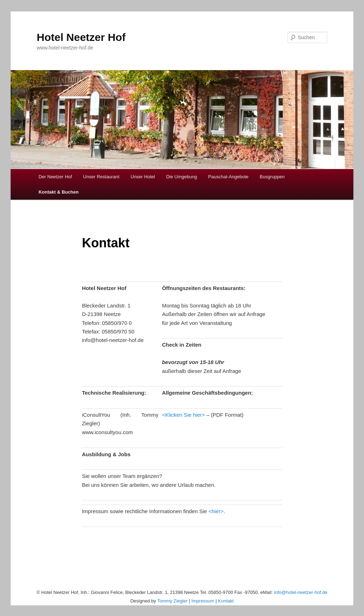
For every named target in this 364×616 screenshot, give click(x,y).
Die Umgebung (181, 177)
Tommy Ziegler (173, 601)
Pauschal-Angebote (228, 177)
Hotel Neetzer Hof (81, 37)
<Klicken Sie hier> (184, 415)
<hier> (216, 511)
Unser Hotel (143, 177)
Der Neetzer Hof (55, 177)
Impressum (203, 601)
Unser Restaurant (101, 177)
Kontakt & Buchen (58, 192)
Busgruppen (272, 177)
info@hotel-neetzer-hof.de (301, 592)
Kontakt (226, 601)
